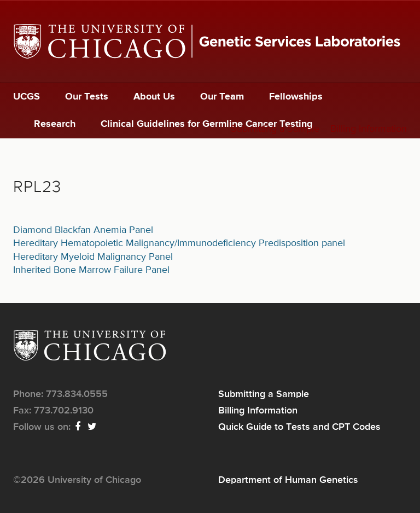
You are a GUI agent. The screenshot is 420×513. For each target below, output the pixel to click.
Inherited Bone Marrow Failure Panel (91, 270)
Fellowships (296, 97)
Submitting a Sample (275, 129)
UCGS (27, 97)
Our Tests (87, 97)
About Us (154, 97)
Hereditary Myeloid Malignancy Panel (93, 257)
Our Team (222, 97)
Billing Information (369, 129)
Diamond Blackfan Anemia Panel (83, 230)
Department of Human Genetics (288, 480)
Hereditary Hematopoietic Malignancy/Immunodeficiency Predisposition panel (179, 243)
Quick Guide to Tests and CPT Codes (299, 427)
